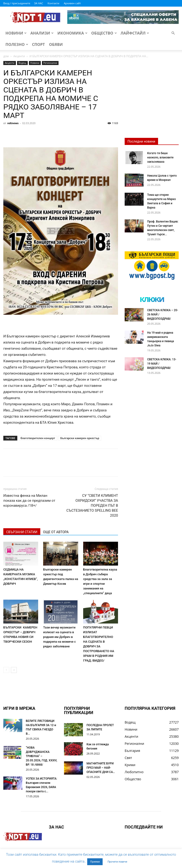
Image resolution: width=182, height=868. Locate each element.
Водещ (22, 63)
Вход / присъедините (17, 3)
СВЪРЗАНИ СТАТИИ (22, 532)
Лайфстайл (135, 33)
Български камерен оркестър (80, 438)
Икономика (72, 33)
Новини (16, 33)
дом (6, 56)
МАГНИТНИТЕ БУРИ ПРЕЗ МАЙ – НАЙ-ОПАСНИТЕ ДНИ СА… (101, 768)
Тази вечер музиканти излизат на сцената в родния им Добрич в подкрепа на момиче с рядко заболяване (59, 637)
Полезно (17, 44)
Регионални (50, 63)
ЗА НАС (39, 3)
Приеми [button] (95, 862)
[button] (173, 33)
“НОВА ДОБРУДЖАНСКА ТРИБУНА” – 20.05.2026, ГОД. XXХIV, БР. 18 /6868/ (41, 756)
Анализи (42, 33)
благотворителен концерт (38, 438)
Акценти (19, 56)
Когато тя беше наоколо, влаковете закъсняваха (160, 157)
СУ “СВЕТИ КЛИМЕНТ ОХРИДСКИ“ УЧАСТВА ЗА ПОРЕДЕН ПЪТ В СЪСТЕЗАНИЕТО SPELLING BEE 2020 (92, 506)
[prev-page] (6, 670)
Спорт (38, 44)
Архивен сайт (72, 3)
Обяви (56, 44)
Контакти (53, 3)
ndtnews (13, 123)
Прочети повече (117, 862)
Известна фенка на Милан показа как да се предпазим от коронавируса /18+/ (29, 501)
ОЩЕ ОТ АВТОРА (56, 532)
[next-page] (14, 670)
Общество (104, 33)
